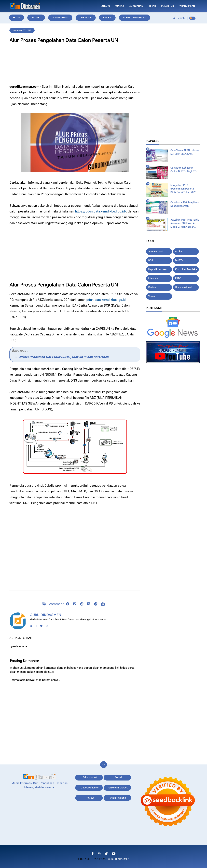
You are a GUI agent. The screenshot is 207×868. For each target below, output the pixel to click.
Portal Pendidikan (135, 18)
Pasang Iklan (187, 6)
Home (17, 18)
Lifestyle (86, 18)
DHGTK (179, 260)
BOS (151, 260)
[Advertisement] (75, 65)
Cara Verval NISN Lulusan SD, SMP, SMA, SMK (185, 152)
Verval (152, 296)
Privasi (152, 6)
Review (107, 18)
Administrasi (60, 18)
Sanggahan (136, 6)
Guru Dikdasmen (46, 615)
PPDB (178, 278)
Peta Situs (167, 6)
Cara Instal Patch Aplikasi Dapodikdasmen (185, 204)
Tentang (105, 6)
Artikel (36, 18)
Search (179, 18)
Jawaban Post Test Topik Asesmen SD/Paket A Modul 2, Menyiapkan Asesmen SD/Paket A (185, 223)
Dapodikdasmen (157, 269)
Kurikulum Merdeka (186, 269)
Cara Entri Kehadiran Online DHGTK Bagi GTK (184, 169)
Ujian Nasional (183, 287)
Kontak (119, 6)
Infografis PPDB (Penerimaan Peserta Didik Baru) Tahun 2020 (183, 188)
